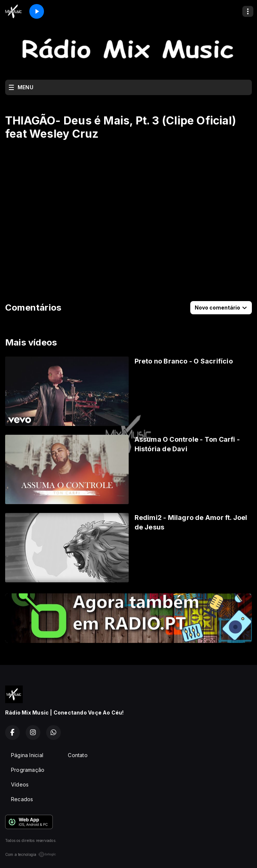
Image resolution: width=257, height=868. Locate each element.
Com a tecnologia (31, 854)
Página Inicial (27, 755)
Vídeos (20, 784)
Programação (28, 770)
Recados (22, 799)
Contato (78, 755)
